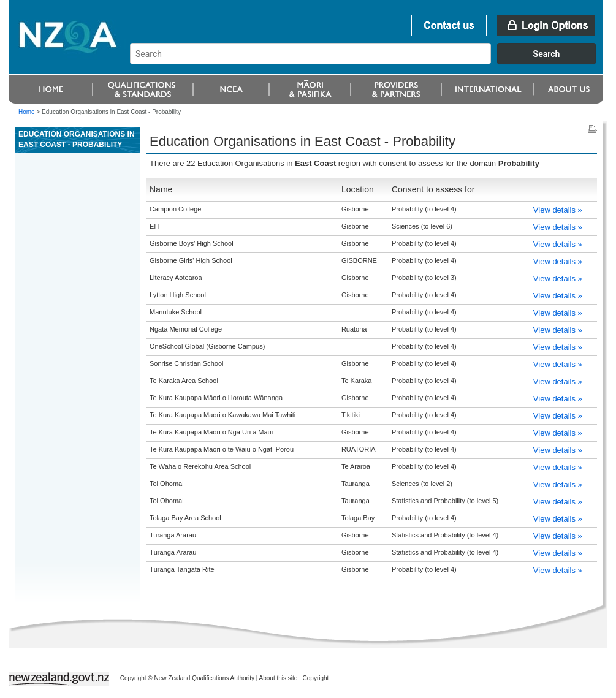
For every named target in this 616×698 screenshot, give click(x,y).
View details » (558, 210)
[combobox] (369, 61)
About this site (279, 678)
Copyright (316, 678)
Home (27, 112)
